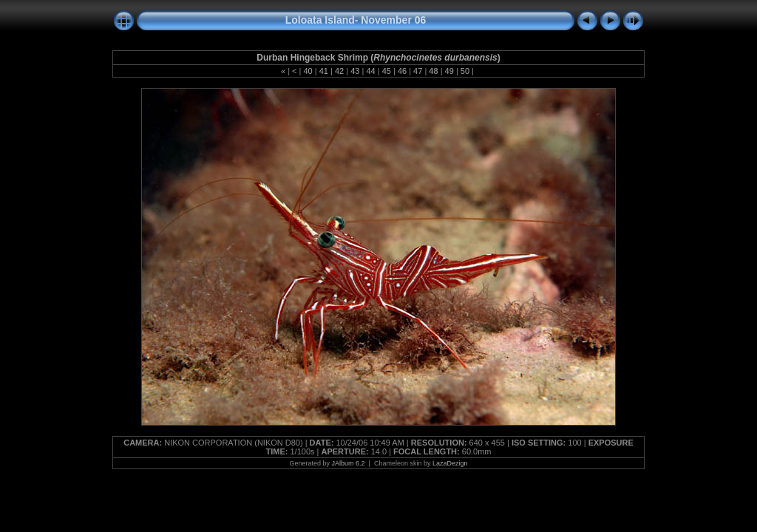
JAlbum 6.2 (349, 463)
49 (449, 71)
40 (308, 71)
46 (402, 71)
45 (387, 71)
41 (324, 71)
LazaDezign (450, 463)
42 (339, 71)
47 (418, 71)
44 (370, 71)
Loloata (304, 20)
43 (355, 71)
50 (465, 71)
